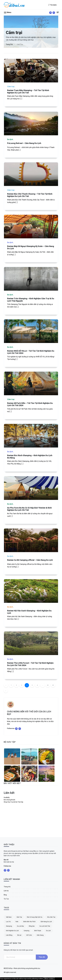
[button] (8, 12)
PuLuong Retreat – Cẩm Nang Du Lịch (24, 167)
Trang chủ (9, 44)
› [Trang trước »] (6, 696)
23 (53, 691)
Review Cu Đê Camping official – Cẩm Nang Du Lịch (30, 584)
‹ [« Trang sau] (6, 691)
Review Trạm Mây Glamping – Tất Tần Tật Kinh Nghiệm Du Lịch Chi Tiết (28, 91)
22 (48, 691)
